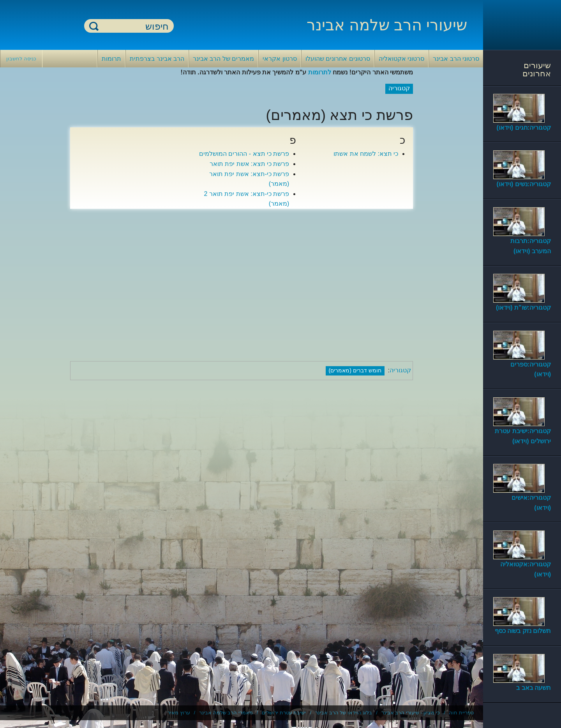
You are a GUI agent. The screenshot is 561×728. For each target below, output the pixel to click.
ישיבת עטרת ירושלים (284, 713)
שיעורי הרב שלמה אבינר (387, 25)
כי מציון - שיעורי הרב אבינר (411, 713)
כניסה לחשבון (21, 59)
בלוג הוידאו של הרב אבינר (344, 713)
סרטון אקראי (280, 59)
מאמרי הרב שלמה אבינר (226, 713)
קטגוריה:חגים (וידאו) (524, 128)
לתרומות (320, 72)
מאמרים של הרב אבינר (223, 59)
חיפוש (94, 26)
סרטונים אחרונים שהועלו (338, 59)
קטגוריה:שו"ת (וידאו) (523, 308)
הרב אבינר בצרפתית (157, 59)
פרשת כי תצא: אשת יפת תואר (250, 164)
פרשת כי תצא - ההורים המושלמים (244, 154)
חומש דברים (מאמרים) (355, 370)
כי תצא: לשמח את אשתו (366, 154)
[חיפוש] (134, 26)
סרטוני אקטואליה (401, 59)
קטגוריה (400, 370)
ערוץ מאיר (179, 713)
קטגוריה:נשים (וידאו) (524, 184)
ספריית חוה (461, 713)
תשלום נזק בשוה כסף (523, 631)
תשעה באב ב (534, 688)
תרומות (111, 59)
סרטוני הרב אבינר (456, 59)
